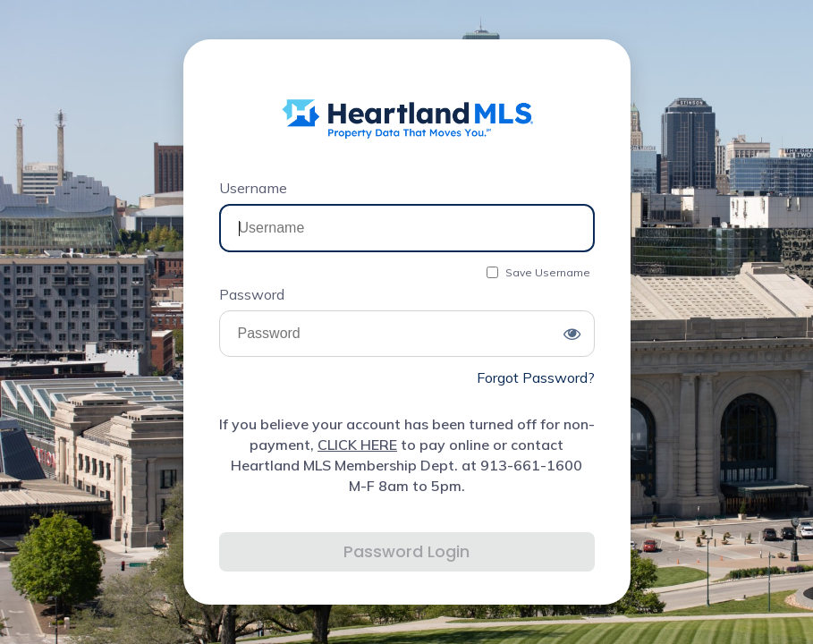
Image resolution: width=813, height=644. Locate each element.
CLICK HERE (357, 445)
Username (253, 188)
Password (252, 294)
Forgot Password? (536, 377)
